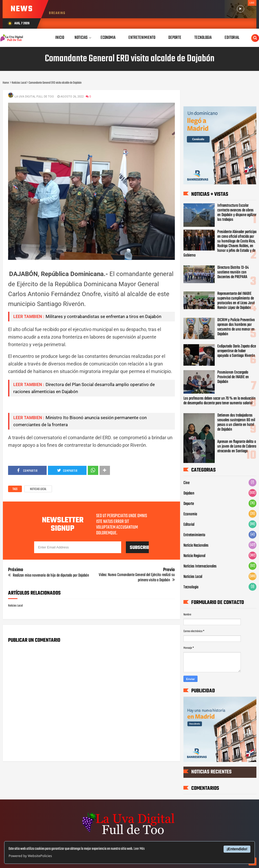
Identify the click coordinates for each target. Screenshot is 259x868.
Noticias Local (38, 489)
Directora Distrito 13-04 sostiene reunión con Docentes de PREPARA (233, 272)
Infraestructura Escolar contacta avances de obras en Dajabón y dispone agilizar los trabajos (237, 213)
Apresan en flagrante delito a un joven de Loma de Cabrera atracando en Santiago (237, 447)
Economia (190, 514)
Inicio (60, 38)
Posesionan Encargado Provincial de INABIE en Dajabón (233, 377)
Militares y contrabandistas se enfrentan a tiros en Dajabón (103, 316)
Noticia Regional (194, 556)
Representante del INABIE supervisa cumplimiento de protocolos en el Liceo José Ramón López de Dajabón (236, 301)
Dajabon (189, 493)
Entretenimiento (194, 535)
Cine (186, 483)
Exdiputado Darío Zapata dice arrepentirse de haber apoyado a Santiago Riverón (237, 351)
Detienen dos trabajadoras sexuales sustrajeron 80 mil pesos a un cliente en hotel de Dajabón (236, 423)
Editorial (189, 525)
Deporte (189, 504)
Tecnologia (191, 587)
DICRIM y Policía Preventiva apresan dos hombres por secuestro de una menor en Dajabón (236, 327)
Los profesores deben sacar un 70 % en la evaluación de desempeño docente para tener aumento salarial (220, 401)
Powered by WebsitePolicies (30, 856)
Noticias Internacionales (200, 566)
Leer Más (139, 849)
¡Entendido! (237, 849)
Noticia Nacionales (196, 546)
